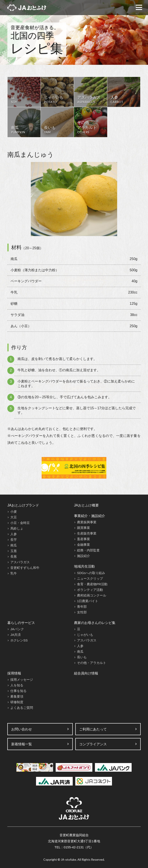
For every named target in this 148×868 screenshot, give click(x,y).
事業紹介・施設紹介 (90, 516)
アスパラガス (20, 562)
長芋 (14, 540)
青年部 (82, 607)
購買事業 (83, 528)
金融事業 (83, 545)
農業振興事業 (87, 522)
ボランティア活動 (90, 590)
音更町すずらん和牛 (25, 568)
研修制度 (17, 702)
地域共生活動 (84, 566)
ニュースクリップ (90, 578)
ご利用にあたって (93, 729)
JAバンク (17, 629)
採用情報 (14, 673)
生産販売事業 (87, 533)
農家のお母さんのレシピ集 (95, 623)
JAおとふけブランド (23, 505)
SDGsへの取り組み (91, 573)
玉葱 (14, 551)
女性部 (82, 612)
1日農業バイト (88, 601)
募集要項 (17, 696)
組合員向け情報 (86, 673)
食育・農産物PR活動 (92, 584)
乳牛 (14, 573)
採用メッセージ (22, 680)
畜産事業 (83, 539)
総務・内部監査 (88, 550)
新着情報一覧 (22, 744)
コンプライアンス (93, 744)
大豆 (14, 517)
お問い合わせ (22, 729)
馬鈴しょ (17, 528)
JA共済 (16, 635)
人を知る (17, 685)
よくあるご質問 (22, 708)
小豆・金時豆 (20, 523)
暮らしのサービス (21, 623)
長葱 (14, 556)
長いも (82, 657)
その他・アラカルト (92, 663)
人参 (14, 534)
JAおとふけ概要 (86, 505)
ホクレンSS (19, 640)
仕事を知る (18, 691)
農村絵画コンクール (92, 595)
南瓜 (14, 545)
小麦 (14, 512)
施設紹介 (83, 556)
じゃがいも (85, 635)
